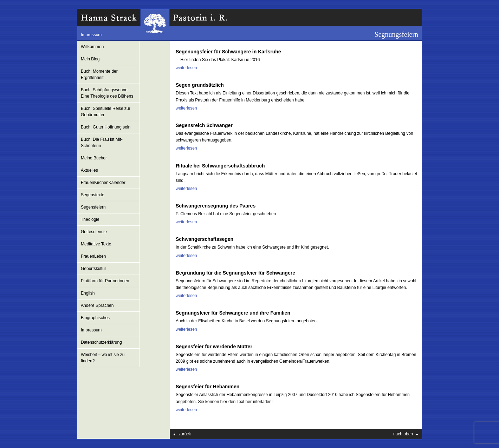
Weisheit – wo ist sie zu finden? (103, 358)
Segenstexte (93, 195)
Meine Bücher (94, 158)
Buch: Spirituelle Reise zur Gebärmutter (106, 112)
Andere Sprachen (97, 305)
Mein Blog (90, 59)
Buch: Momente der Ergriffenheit (99, 74)
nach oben (403, 434)
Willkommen (92, 47)
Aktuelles (89, 170)
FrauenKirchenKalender (103, 183)
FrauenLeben (93, 256)
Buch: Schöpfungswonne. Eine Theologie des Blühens (107, 93)
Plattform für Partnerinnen (105, 281)
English (88, 293)
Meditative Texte (96, 244)
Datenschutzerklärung (101, 342)
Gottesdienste (94, 232)
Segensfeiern (93, 207)
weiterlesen (186, 68)
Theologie (90, 219)
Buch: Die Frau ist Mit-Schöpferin (102, 143)
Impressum (91, 35)
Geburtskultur (93, 269)
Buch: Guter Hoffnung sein (106, 127)
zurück (185, 434)
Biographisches (95, 318)
